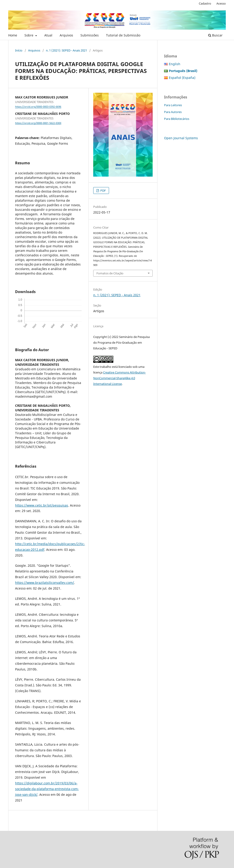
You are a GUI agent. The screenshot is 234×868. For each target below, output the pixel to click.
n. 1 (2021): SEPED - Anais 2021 (66, 50)
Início (19, 50)
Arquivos (66, 35)
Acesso (221, 3)
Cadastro (205, 3)
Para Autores (173, 112)
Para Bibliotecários (177, 119)
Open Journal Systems (181, 138)
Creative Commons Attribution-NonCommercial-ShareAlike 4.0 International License (120, 378)
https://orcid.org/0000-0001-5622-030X (38, 123)
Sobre (29, 35)
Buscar (215, 35)
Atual (48, 35)
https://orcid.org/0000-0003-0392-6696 (38, 107)
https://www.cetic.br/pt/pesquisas (42, 505)
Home (13, 35)
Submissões (90, 35)
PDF (103, 191)
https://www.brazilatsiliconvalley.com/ (45, 583)
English (175, 64)
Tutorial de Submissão (123, 35)
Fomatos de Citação (110, 273)
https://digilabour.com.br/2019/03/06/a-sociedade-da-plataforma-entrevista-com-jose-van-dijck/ (47, 789)
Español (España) (182, 78)
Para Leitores (173, 105)
